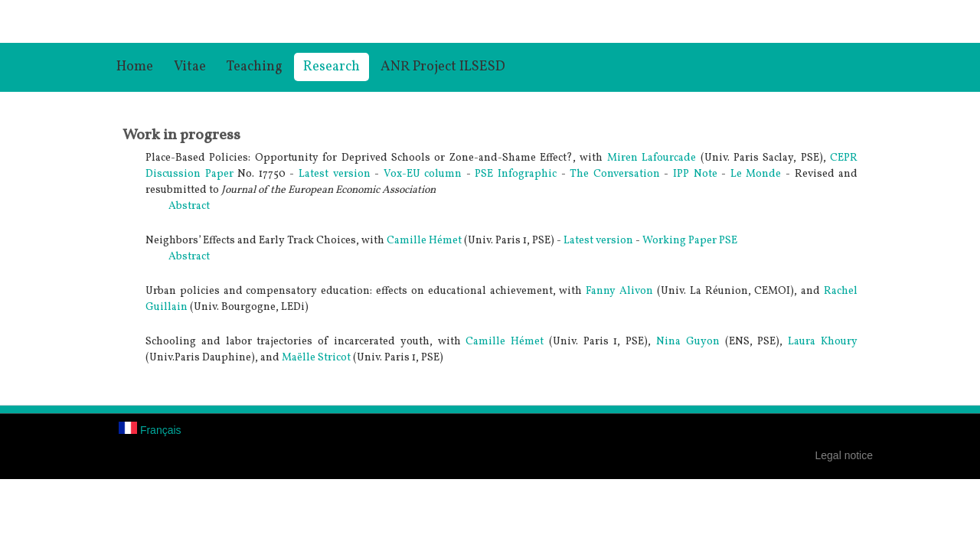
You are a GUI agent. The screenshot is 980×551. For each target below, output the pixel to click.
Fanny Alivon (619, 291)
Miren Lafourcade (652, 158)
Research (332, 67)
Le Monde (758, 174)
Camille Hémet (424, 241)
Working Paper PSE (690, 241)
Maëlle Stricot (316, 358)
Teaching (255, 67)
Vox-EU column (423, 174)
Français (150, 430)
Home (135, 67)
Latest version (335, 174)
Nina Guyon (688, 342)
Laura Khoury (823, 342)
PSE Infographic (516, 174)
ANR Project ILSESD (443, 67)
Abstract (189, 206)
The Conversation (615, 174)
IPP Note (697, 174)
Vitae (190, 67)
